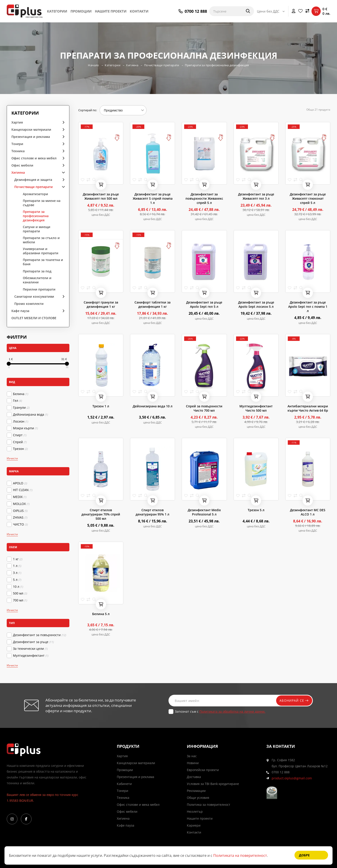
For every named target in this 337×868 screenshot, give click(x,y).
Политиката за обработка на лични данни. (232, 711)
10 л (18, 587)
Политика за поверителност (209, 805)
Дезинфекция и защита (33, 180)
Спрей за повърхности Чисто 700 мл (204, 408)
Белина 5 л (101, 614)
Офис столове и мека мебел (34, 158)
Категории (57, 11)
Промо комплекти (29, 304)
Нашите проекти (111, 11)
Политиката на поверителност (240, 855)
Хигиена (132, 65)
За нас (192, 756)
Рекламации (196, 791)
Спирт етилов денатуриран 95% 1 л (153, 512)
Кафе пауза (20, 311)
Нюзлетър (195, 811)
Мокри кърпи (25, 428)
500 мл (20, 593)
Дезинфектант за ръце (33, 642)
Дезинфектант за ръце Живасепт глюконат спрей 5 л (308, 198)
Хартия (17, 122)
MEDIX (20, 497)
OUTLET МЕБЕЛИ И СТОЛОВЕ (34, 318)
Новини (193, 763)
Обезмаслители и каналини (37, 280)
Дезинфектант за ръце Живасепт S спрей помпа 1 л (153, 198)
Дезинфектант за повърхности (39, 635)
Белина (21, 394)
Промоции (81, 11)
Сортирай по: (88, 110)
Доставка (194, 777)
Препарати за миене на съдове (42, 203)
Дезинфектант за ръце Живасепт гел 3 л (256, 196)
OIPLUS (20, 511)
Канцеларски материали (31, 129)
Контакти (139, 11)
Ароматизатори (35, 194)
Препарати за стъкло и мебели (41, 240)
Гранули (21, 408)
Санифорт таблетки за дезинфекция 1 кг (153, 304)
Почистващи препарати (161, 65)
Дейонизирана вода (30, 415)
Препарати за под (37, 271)
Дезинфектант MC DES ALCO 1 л (308, 512)
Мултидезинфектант (31, 656)
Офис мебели (22, 165)
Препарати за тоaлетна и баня (43, 262)
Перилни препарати (39, 289)
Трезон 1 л (101, 406)
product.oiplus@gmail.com (292, 778)
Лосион (21, 421)
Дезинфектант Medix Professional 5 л (204, 512)
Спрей (20, 442)
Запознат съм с (220, 711)
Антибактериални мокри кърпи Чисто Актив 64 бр (308, 408)
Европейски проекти (203, 770)
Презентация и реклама (31, 137)
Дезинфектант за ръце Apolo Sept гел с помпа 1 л (308, 307)
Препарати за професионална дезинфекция (218, 65)
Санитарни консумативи (34, 296)
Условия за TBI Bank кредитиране (213, 784)
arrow (62, 122)
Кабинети (124, 784)
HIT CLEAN (23, 490)
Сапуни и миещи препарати (37, 229)
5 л (17, 580)
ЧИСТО (20, 524)
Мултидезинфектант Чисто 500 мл (256, 408)
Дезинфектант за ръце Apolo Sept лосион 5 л (256, 304)
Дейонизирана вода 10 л (153, 406)
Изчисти (12, 458)
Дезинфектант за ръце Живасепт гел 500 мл (101, 196)
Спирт (20, 435)
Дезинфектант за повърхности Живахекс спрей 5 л (204, 198)
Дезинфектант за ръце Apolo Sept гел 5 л (204, 304)
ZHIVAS (20, 517)
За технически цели (30, 649)
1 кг (18, 559)
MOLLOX (21, 504)
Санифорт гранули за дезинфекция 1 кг (101, 304)
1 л (17, 566)
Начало (93, 65)
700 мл (20, 600)
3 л (17, 573)
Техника (18, 151)
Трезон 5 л (256, 510)
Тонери (17, 144)
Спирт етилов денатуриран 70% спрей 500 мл (101, 514)
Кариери (194, 825)
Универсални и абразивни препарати (41, 251)
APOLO (20, 483)
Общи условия (198, 798)
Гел (17, 401)
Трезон (20, 449)
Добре (304, 855)
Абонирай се (293, 700)
